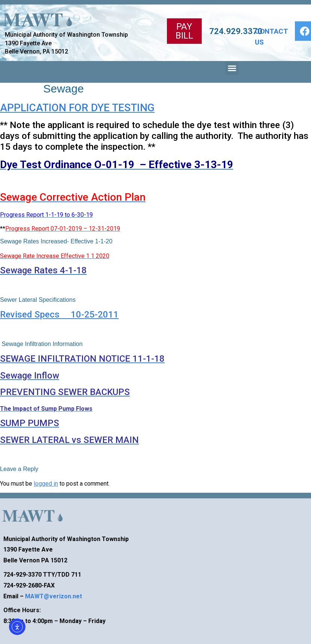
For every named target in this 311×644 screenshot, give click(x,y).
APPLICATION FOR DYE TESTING (77, 108)
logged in (46, 484)
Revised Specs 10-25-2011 (59, 315)
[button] (232, 68)
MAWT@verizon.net (54, 596)
